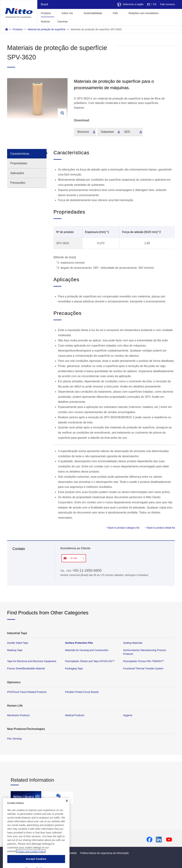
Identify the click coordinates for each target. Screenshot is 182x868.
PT (149, 4)
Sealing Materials (133, 643)
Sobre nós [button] (67, 13)
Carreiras (63, 22)
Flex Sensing (14, 739)
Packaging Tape (74, 668)
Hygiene (128, 715)
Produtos (18, 29)
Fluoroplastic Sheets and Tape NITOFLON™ (90, 661)
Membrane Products (18, 715)
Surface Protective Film (79, 643)
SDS (127, 132)
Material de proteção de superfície (47, 29)
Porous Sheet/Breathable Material (26, 668)
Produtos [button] (46, 13)
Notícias (45, 22)
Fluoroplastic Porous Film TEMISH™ (144, 661)
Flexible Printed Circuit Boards (82, 692)
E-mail (74, 558)
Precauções (18, 183)
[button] (77, 21)
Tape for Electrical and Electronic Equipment (32, 661)
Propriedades (19, 163)
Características (20, 154)
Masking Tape (15, 650)
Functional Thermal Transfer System (143, 668)
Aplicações (17, 173)
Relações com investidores (144, 13)
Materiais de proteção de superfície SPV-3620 (96, 29)
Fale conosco (167, 4)
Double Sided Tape (18, 643)
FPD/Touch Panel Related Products (27, 692)
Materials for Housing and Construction (87, 650)
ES (155, 4)
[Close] (67, 810)
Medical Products (75, 715)
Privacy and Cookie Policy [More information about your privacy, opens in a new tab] (31, 860)
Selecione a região (130, 4)
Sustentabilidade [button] (93, 13)
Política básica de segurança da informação (105, 853)
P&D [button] (115, 13)
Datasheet (107, 132)
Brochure (83, 132)
